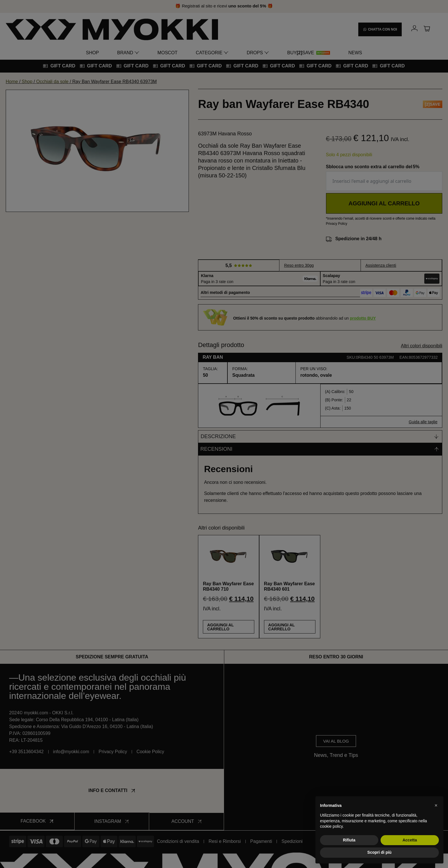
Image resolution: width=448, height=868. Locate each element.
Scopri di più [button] (380, 852)
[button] (436, 805)
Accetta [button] (410, 840)
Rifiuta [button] (349, 840)
